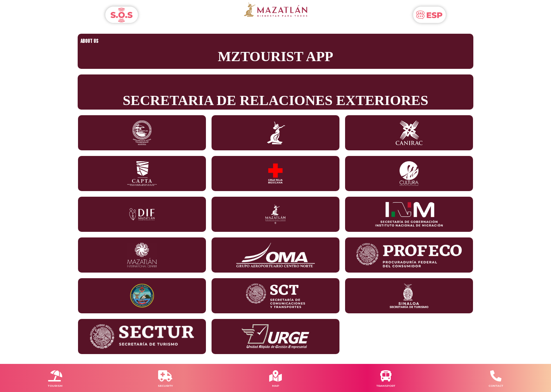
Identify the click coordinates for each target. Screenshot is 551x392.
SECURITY (165, 386)
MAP (275, 386)
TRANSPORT (386, 386)
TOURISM (55, 386)
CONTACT (496, 386)
